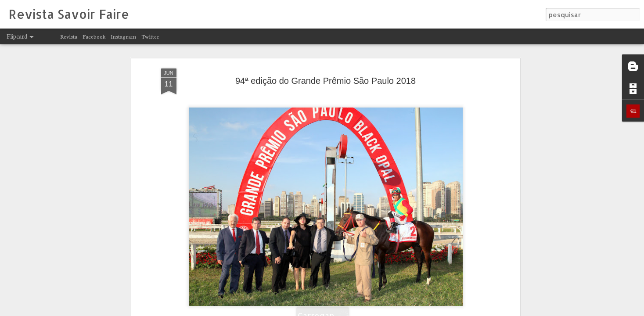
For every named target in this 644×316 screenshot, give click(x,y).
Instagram (123, 36)
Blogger (402, 311)
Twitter (150, 36)
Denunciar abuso (431, 311)
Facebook (94, 36)
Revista (69, 36)
